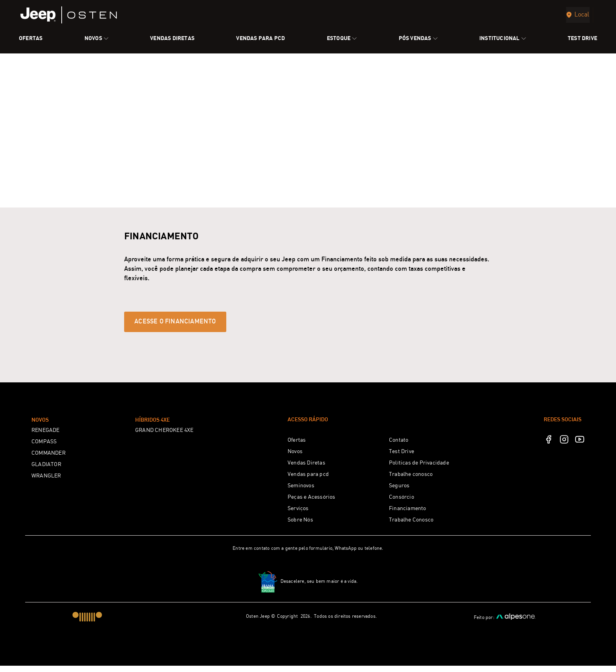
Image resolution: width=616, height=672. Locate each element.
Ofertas (297, 446)
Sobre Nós (300, 526)
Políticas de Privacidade (419, 469)
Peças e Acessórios (312, 503)
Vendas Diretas (306, 469)
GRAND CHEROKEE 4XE (164, 437)
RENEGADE (46, 437)
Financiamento (408, 515)
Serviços (298, 515)
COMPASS (44, 448)
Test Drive (401, 458)
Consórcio (401, 503)
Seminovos (301, 492)
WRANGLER (46, 482)
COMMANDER (49, 459)
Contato (399, 446)
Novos (295, 458)
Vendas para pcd (308, 481)
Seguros (399, 492)
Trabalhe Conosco (411, 526)
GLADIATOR (46, 471)
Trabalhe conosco (411, 481)
